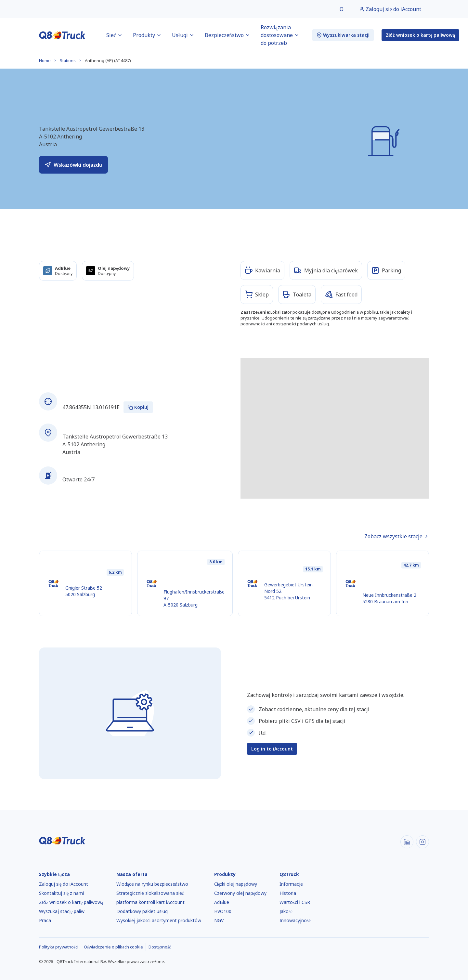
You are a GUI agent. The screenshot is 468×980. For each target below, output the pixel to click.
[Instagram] (422, 842)
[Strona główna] (62, 35)
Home (45, 60)
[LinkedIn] (407, 842)
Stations (68, 60)
